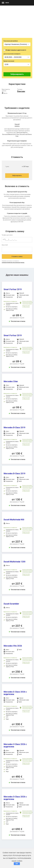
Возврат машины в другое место (16, 50)
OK (17, 864)
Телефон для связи (7, 235)
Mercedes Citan (11, 381)
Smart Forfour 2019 (13, 289)
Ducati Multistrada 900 (14, 520)
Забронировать (17, 74)
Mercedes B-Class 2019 (14, 428)
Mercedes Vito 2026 (13, 646)
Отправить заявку (17, 256)
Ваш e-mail (5, 245)
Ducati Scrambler (11, 604)
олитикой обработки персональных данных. (13, 262)
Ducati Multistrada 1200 (15, 562)
